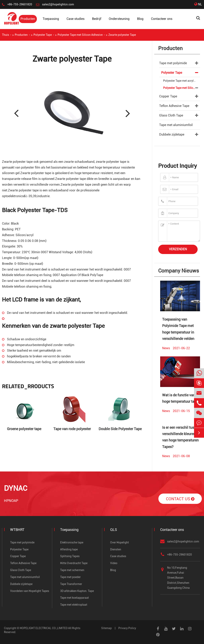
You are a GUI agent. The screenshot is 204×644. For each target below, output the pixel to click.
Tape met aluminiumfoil (176, 125)
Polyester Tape (43, 35)
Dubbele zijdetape (172, 134)
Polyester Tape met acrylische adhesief (182, 81)
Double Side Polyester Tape (120, 429)
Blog (140, 19)
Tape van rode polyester (72, 429)
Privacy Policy (127, 628)
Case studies (76, 19)
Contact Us (180, 499)
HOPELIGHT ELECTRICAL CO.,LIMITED (44, 628)
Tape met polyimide (173, 63)
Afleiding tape (69, 549)
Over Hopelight (120, 542)
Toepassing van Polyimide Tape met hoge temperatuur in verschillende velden (178, 329)
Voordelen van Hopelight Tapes (30, 591)
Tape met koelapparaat (75, 598)
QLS (114, 530)
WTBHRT (17, 530)
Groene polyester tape (24, 429)
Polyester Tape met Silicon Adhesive (80, 35)
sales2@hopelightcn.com (58, 4)
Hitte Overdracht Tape (74, 563)
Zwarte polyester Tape (122, 35)
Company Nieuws (179, 271)
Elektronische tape (72, 542)
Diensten (116, 549)
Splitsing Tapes (70, 556)
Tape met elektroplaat (74, 605)
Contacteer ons (162, 19)
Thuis (5, 35)
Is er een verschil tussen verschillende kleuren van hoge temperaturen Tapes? (181, 437)
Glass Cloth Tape (171, 115)
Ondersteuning (119, 19)
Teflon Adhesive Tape (174, 106)
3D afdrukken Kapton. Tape (77, 591)
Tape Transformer (71, 584)
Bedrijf (97, 19)
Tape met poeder (70, 577)
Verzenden (178, 249)
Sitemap (106, 628)
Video (114, 563)
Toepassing (51, 19)
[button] (127, 113)
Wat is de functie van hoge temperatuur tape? (181, 398)
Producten (28, 19)
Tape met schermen (72, 570)
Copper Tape (168, 96)
